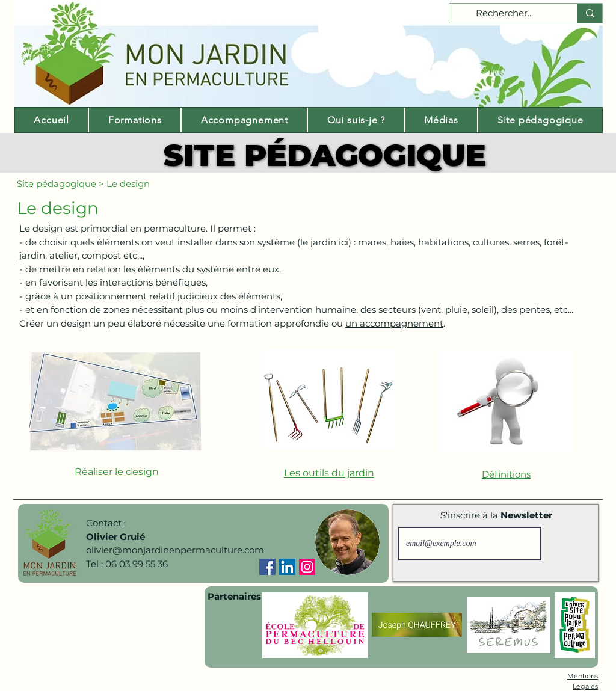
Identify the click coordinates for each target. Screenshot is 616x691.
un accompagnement (394, 323)
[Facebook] (267, 567)
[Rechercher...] (504, 14)
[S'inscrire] (568, 544)
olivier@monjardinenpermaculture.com (175, 550)
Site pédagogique (57, 184)
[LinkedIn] (287, 567)
